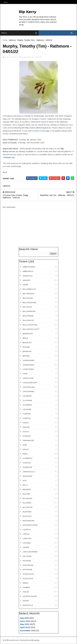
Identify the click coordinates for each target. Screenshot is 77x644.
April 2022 (25, 628)
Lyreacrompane (30, 552)
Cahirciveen (28, 370)
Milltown (27, 557)
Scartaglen (28, 574)
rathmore (12, 40)
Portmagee (28, 566)
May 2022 (25, 625)
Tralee (26, 592)
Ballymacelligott (31, 330)
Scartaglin (28, 579)
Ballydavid (28, 298)
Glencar (27, 463)
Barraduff (28, 334)
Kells (25, 485)
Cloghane (27, 401)
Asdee (25, 285)
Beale (25, 338)
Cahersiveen (28, 365)
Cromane (27, 410)
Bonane (26, 347)
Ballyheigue (28, 321)
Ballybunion (28, 294)
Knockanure (28, 521)
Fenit (25, 445)
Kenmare (27, 490)
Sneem (25, 583)
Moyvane (27, 561)
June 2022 (25, 622)
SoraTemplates (34, 641)
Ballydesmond (29, 303)
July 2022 (25, 618)
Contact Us (9, 158)
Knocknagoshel (30, 526)
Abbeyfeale (28, 272)
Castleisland (29, 387)
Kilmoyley (27, 517)
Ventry (26, 601)
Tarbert (26, 588)
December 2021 (28, 631)
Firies (25, 454)
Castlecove (28, 379)
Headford (27, 477)
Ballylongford (30, 325)
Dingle (26, 423)
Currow (27, 419)
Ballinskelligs (29, 289)
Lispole (26, 534)
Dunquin (27, 436)
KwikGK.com (14, 641)
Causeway (27, 396)
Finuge (26, 450)
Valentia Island (30, 597)
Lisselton (27, 539)
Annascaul (28, 276)
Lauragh (27, 530)
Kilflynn (26, 494)
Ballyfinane (28, 316)
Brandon (27, 352)
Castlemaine (28, 392)
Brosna (26, 356)
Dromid (26, 428)
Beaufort (27, 343)
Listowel (27, 543)
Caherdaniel (29, 361)
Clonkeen (27, 405)
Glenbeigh (27, 459)
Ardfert (27, 281)
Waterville (28, 606)
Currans (27, 414)
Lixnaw (26, 548)
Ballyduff (27, 307)
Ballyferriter (29, 312)
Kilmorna (27, 512)
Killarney (27, 503)
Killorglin (28, 508)
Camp (25, 374)
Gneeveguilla (29, 472)
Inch (25, 481)
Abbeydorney (29, 267)
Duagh (26, 432)
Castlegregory (30, 383)
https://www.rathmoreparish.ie (38, 128)
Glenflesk (27, 468)
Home (5, 40)
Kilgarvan (27, 499)
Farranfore (28, 441)
